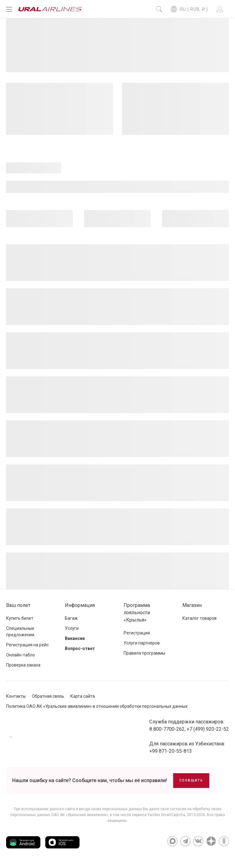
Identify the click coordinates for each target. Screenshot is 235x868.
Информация (80, 605)
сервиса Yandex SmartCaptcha (159, 815)
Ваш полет (18, 605)
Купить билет (20, 618)
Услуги (72, 628)
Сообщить (191, 780)
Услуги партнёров (142, 643)
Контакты (16, 696)
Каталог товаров (200, 618)
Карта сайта (83, 696)
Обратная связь (48, 696)
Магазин (192, 605)
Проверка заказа (23, 665)
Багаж (71, 618)
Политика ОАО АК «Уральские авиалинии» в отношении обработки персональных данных (97, 706)
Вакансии (75, 638)
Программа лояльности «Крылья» (137, 613)
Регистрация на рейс (27, 645)
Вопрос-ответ (80, 648)
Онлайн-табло (21, 655)
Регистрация (137, 633)
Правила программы (144, 653)
